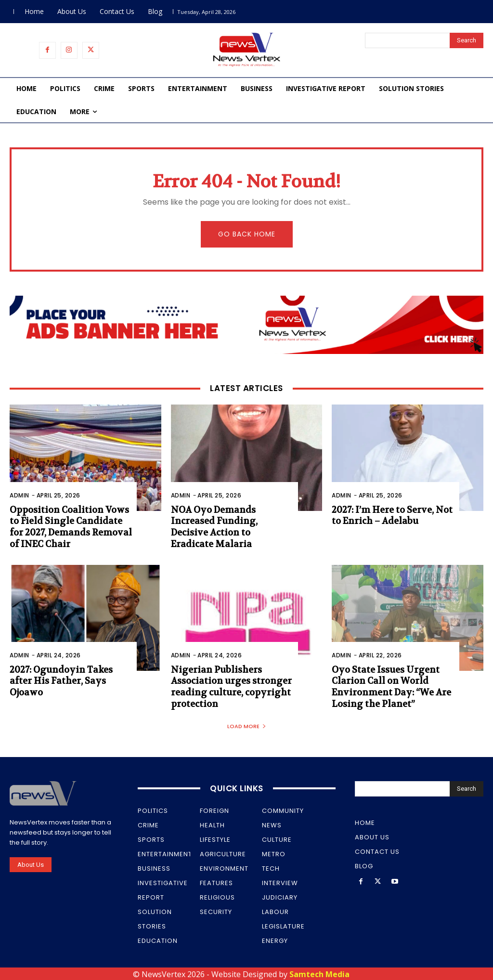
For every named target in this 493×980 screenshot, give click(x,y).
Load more (247, 725)
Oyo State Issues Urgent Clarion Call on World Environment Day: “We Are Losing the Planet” (389, 686)
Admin (19, 495)
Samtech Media (319, 973)
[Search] (467, 40)
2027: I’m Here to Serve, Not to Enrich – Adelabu (391, 516)
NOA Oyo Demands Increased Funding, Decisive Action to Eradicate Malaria (232, 522)
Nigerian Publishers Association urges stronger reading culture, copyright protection (230, 686)
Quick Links (237, 787)
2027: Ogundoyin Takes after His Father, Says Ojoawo (59, 680)
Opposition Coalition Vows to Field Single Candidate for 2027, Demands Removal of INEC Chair (69, 527)
